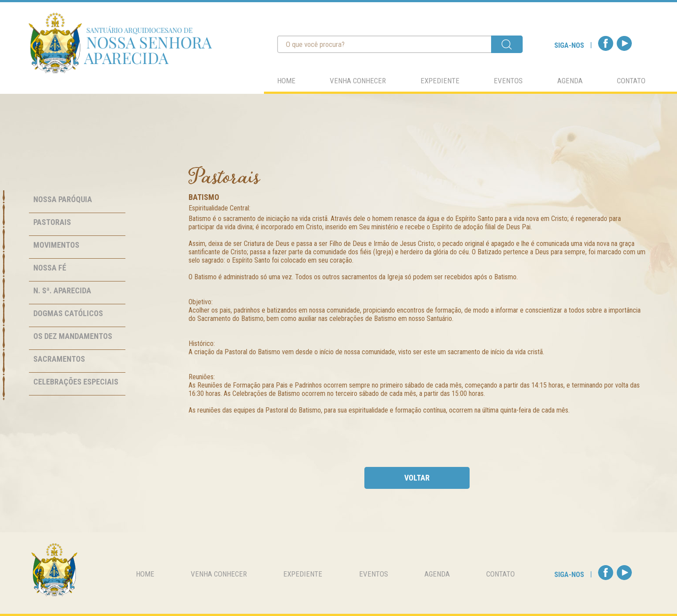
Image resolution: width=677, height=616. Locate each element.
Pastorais (52, 222)
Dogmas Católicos (68, 313)
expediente (440, 81)
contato (631, 81)
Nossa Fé (50, 268)
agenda (570, 81)
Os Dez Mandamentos (73, 336)
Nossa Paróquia (63, 199)
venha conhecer (358, 81)
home (286, 81)
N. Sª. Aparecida (62, 290)
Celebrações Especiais (76, 382)
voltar (417, 478)
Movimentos (56, 245)
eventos (508, 81)
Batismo (204, 197)
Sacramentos (59, 359)
